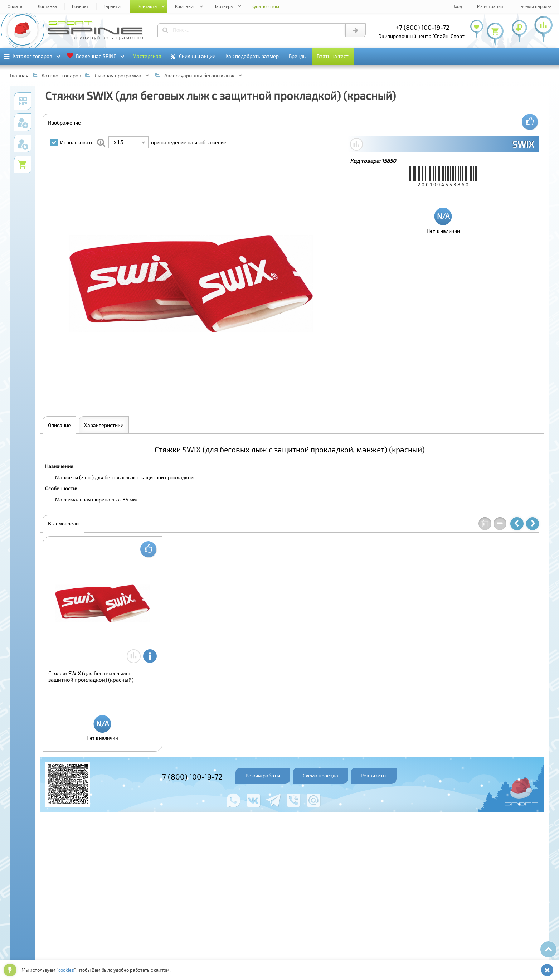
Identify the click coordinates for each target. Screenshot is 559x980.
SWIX (523, 144)
